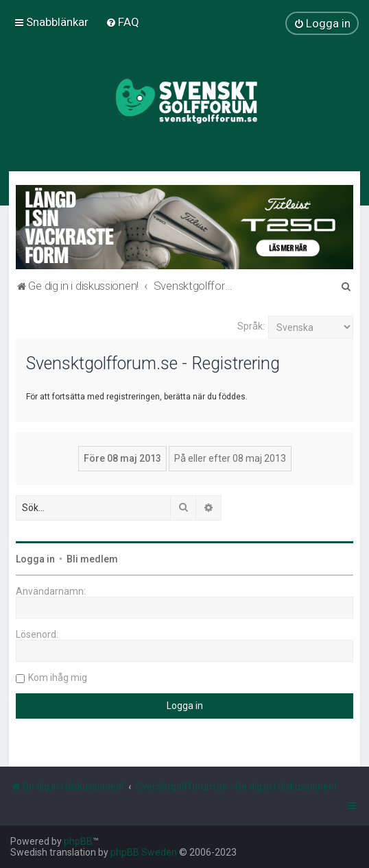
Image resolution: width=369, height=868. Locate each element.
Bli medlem (92, 559)
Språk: (251, 326)
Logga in (35, 559)
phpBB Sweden (144, 852)
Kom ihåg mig (58, 678)
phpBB (78, 841)
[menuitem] (122, 22)
